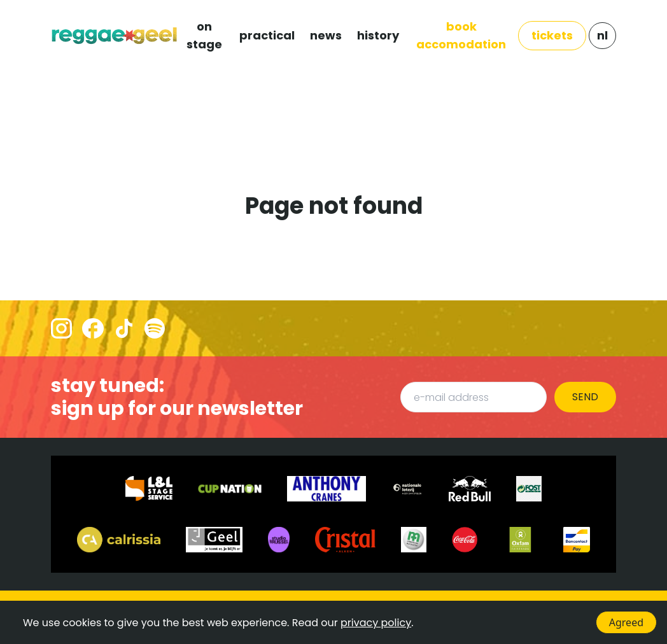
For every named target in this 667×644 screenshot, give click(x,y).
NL (602, 35)
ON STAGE (204, 35)
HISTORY (378, 35)
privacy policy (376, 623)
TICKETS (552, 35)
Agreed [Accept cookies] (626, 622)
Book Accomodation (461, 35)
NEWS (326, 35)
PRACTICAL (267, 35)
